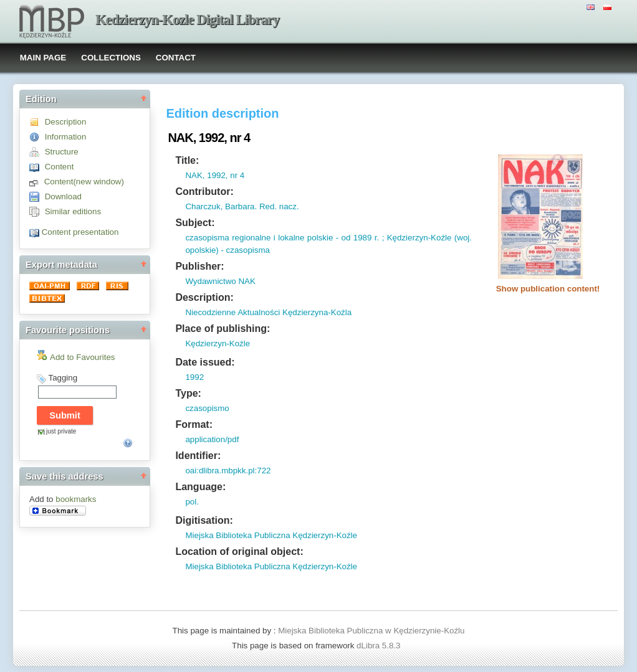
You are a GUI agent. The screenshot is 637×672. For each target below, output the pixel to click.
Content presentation (80, 232)
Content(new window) (84, 182)
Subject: (195, 223)
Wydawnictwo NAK (220, 281)
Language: (200, 487)
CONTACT (176, 58)
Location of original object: (239, 551)
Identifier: (198, 456)
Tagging (63, 378)
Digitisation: (204, 520)
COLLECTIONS (111, 58)
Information (66, 137)
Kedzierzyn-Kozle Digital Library (187, 20)
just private (61, 431)
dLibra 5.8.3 (380, 646)
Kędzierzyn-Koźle (218, 343)
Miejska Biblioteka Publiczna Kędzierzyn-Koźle (271, 535)
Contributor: (204, 192)
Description (66, 122)
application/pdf (212, 439)
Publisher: (199, 266)
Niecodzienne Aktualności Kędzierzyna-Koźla (268, 312)
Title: (187, 160)
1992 (194, 377)
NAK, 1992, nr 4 (215, 175)
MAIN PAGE (43, 58)
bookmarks (76, 499)
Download (63, 196)
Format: (194, 424)
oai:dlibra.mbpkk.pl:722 (228, 471)
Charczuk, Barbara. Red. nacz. (242, 206)
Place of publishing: (223, 329)
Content (60, 167)
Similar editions (73, 211)
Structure (62, 152)
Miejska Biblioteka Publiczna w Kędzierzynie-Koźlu (371, 631)
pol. (192, 502)
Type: (188, 393)
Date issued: (205, 362)
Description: (204, 297)
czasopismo (207, 408)
